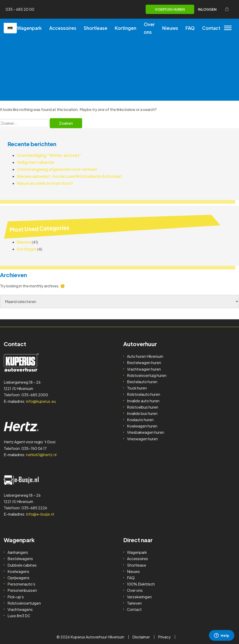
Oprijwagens (18, 578)
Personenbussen (22, 590)
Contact (211, 28)
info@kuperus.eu (41, 401)
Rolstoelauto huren (144, 394)
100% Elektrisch (141, 584)
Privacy (164, 637)
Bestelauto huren (142, 382)
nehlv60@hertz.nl (41, 455)
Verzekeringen (139, 597)
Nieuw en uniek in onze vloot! (45, 183)
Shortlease (96, 28)
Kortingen (126, 28)
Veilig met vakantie (35, 162)
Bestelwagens (20, 559)
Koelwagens (18, 571)
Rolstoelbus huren (143, 407)
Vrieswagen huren (142, 439)
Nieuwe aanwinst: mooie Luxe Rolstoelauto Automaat (69, 176)
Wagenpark (29, 28)
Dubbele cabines (22, 565)
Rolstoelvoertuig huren (147, 375)
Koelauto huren (140, 420)
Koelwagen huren (142, 426)
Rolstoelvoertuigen (24, 603)
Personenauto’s (21, 584)
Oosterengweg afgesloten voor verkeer (57, 169)
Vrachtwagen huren (144, 369)
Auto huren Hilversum (145, 356)
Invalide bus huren (142, 413)
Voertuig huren (170, 9)
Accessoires (63, 28)
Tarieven (134, 603)
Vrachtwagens (20, 609)
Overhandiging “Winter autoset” (49, 155)
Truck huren (137, 388)
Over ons (149, 28)
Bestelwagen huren (144, 363)
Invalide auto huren (143, 401)
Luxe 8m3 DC (19, 616)
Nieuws (170, 28)
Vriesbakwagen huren (146, 432)
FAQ (190, 28)
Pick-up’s (16, 597)
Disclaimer (141, 637)
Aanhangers (18, 552)
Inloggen (207, 9)
